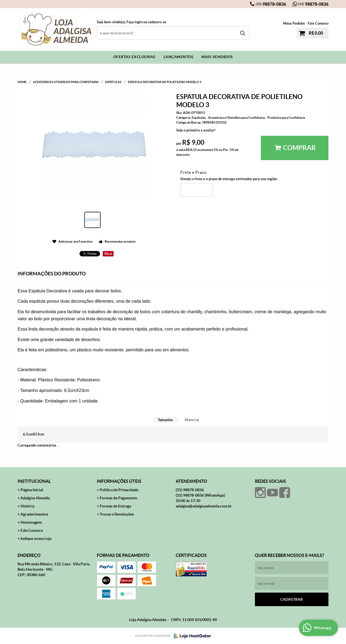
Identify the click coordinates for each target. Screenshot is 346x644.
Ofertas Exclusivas (134, 57)
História (27, 506)
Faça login (134, 22)
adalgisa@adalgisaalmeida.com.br (204, 506)
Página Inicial (32, 490)
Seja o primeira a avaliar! (196, 130)
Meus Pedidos (294, 23)
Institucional (34, 481)
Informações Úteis (119, 481)
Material (192, 420)
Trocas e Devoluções (117, 514)
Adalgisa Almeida (35, 498)
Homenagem (31, 522)
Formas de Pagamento (118, 498)
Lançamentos (179, 57)
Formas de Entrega (115, 506)
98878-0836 (271, 4)
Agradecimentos (34, 514)
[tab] (165, 420)
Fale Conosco (318, 23)
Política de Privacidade (119, 490)
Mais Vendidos (217, 57)
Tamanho (165, 420)
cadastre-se (157, 22)
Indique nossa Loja (36, 539)
